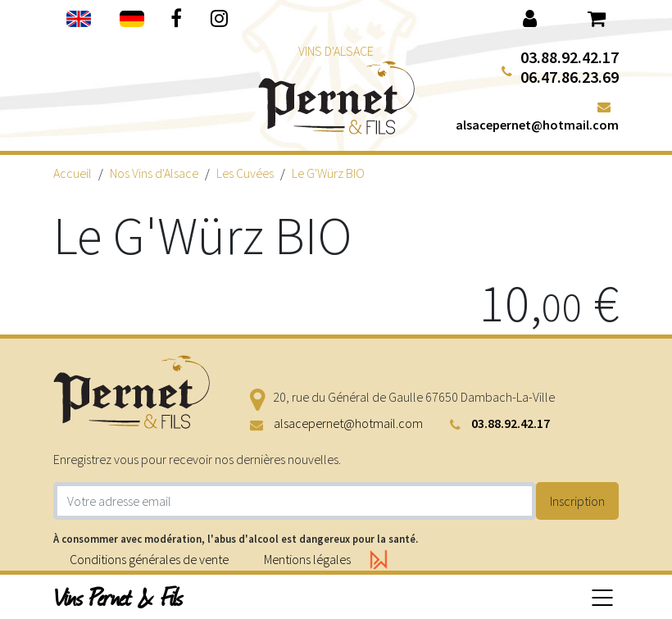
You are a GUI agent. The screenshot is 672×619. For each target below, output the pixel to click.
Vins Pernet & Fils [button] (118, 597)
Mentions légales (307, 559)
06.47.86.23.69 (570, 77)
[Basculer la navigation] (602, 597)
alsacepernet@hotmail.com (537, 125)
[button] (530, 17)
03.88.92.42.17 (570, 57)
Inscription (577, 501)
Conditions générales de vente (149, 559)
